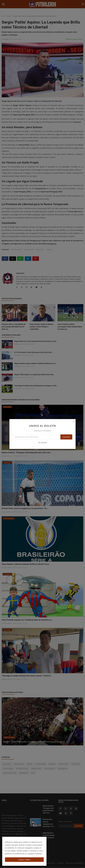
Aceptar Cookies (24, 860)
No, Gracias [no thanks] (43, 442)
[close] (73, 422)
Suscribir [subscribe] (65, 437)
